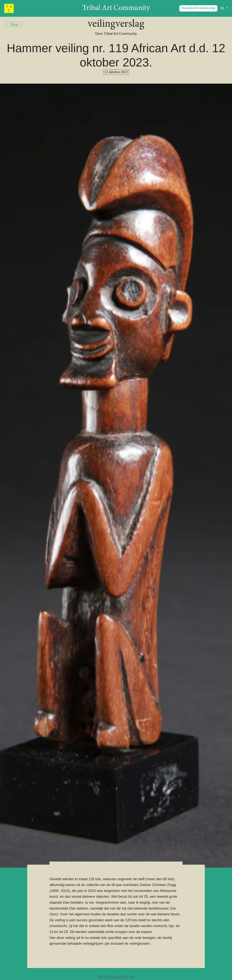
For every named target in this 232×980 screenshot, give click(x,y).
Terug (14, 24)
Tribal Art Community (116, 8)
